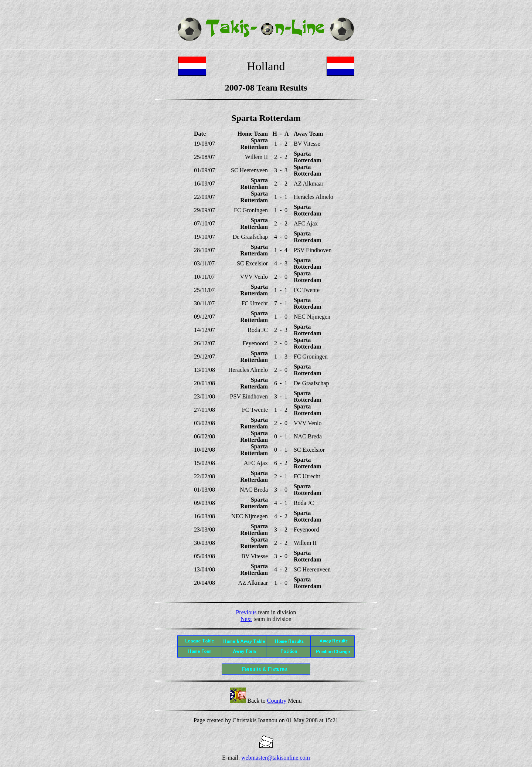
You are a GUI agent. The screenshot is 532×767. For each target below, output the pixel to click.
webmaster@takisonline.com (276, 758)
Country (277, 701)
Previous (246, 612)
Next (246, 619)
